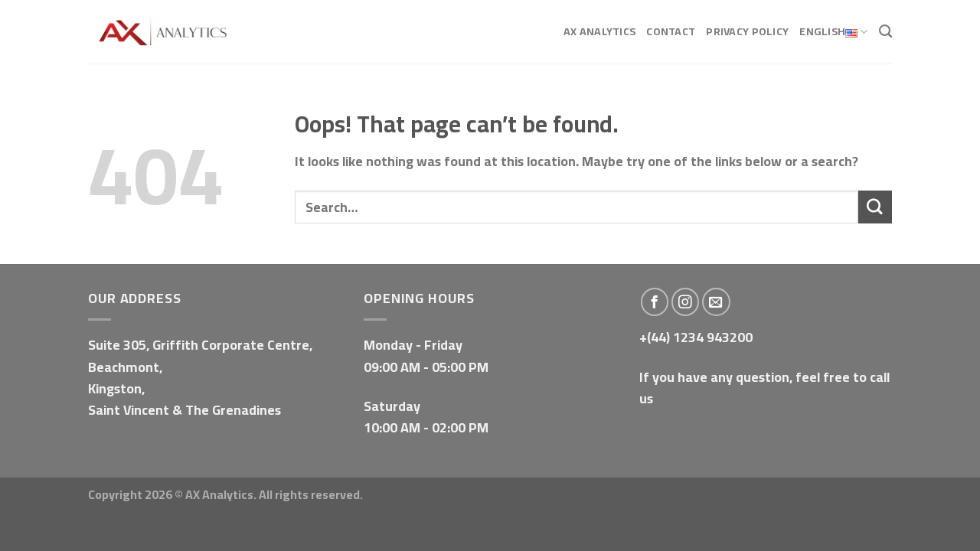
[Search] (885, 31)
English (833, 32)
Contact (671, 31)
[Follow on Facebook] (655, 302)
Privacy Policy (747, 31)
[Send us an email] (716, 302)
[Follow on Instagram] (686, 302)
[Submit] (875, 207)
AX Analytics (599, 31)
